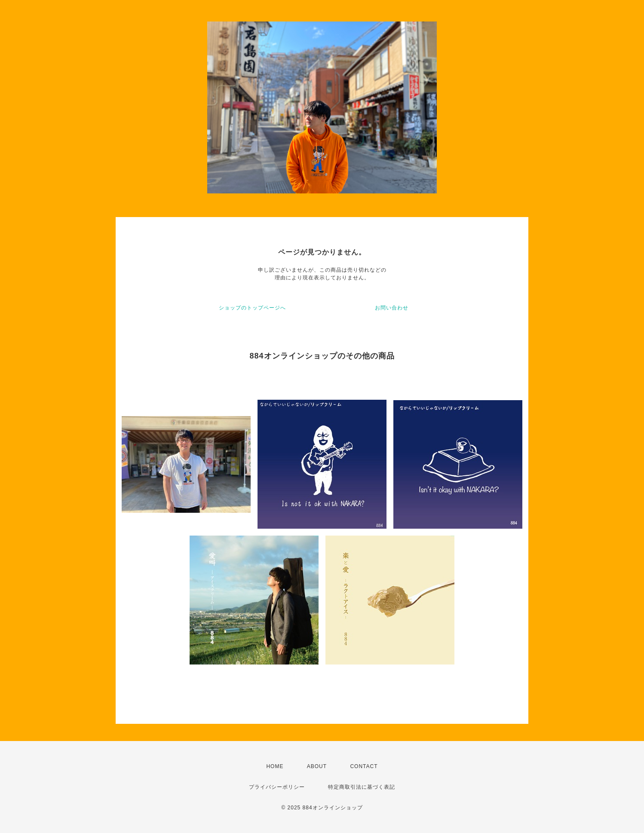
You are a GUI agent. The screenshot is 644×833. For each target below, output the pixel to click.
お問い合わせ (392, 308)
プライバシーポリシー (277, 787)
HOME (275, 766)
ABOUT (317, 766)
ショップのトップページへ (252, 308)
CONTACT (364, 766)
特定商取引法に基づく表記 (362, 787)
